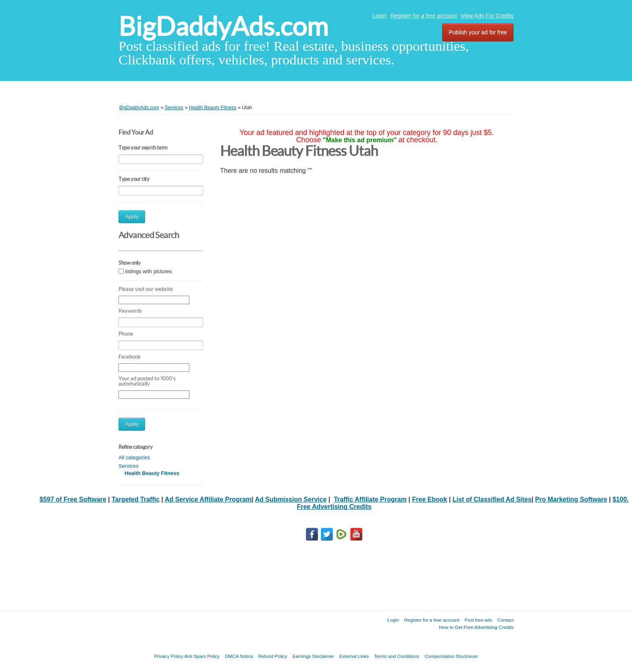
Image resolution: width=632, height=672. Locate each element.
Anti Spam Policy (202, 656)
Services (129, 466)
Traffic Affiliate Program (370, 499)
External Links (354, 656)
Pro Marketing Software (571, 499)
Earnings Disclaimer (313, 656)
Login (379, 16)
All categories (134, 457)
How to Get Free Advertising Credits (476, 627)
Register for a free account (424, 16)
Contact (505, 620)
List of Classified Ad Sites (492, 499)
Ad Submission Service (291, 499)
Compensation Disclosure (451, 656)
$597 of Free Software (73, 499)
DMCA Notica (239, 656)
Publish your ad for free (478, 32)
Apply (132, 217)
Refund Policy (273, 656)
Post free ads (478, 620)
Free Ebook (429, 499)
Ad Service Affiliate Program (208, 499)
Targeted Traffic (136, 499)
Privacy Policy (168, 656)
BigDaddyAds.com (223, 26)
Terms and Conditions (397, 656)
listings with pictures (149, 271)
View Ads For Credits (487, 16)
